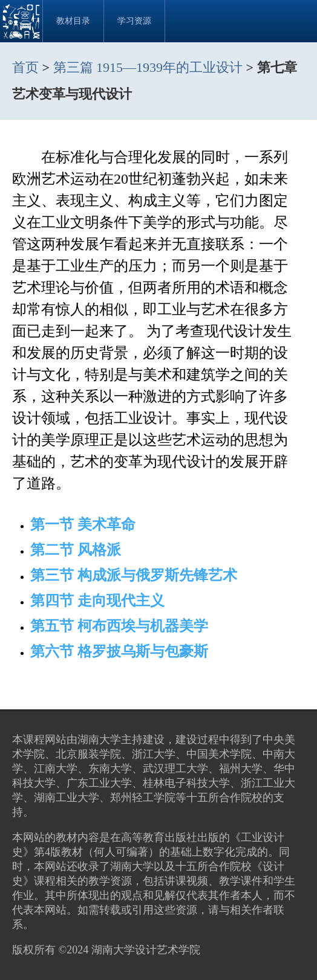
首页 (25, 67)
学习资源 (134, 21)
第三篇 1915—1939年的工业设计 (150, 67)
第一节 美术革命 (83, 524)
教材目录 (73, 21)
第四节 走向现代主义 (97, 601)
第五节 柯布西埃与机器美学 (119, 626)
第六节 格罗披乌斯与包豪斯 (119, 651)
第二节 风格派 (76, 550)
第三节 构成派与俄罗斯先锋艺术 (134, 575)
